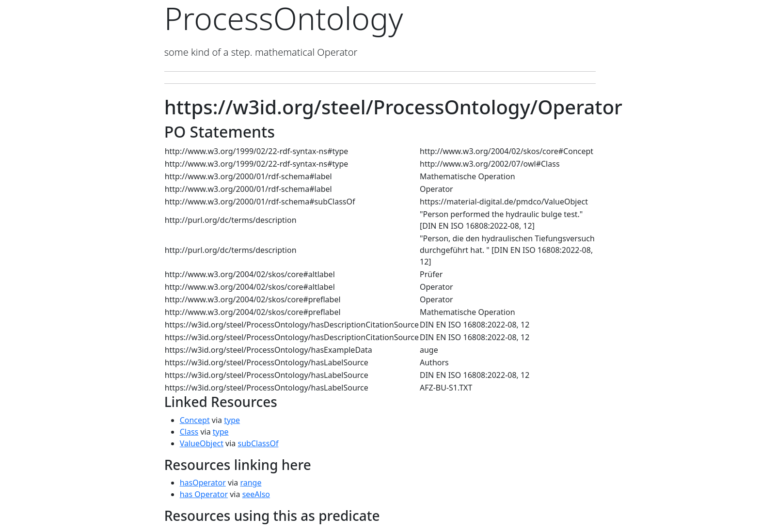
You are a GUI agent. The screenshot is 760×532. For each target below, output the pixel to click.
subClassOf (258, 443)
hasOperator (203, 483)
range (251, 483)
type (232, 420)
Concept (195, 420)
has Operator (204, 494)
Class (189, 432)
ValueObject (202, 443)
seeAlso (256, 494)
